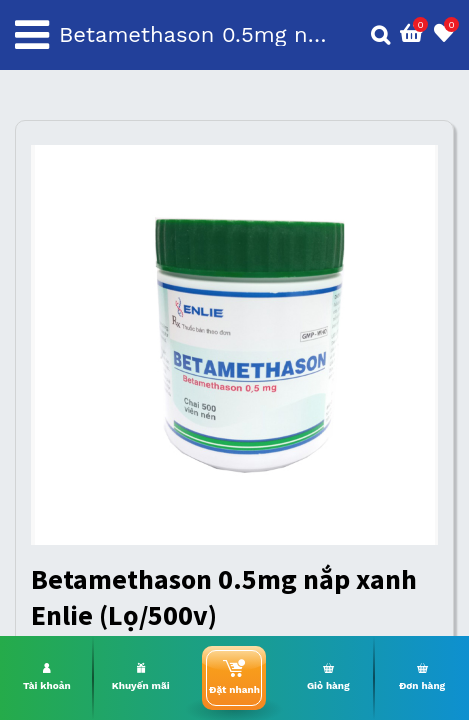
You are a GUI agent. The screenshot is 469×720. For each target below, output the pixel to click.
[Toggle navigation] (32, 35)
